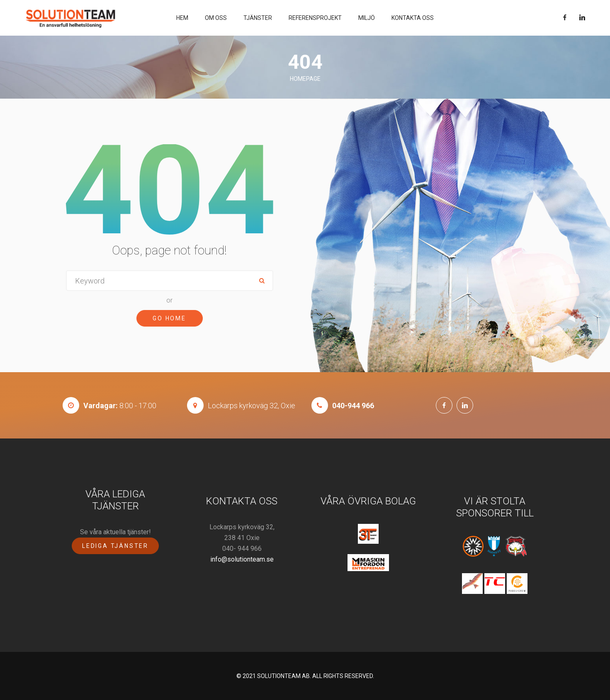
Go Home (169, 318)
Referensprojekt (315, 18)
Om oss (216, 18)
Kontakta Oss (413, 18)
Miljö (367, 18)
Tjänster (258, 18)
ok (262, 281)
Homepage (305, 79)
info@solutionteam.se (242, 559)
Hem (182, 18)
